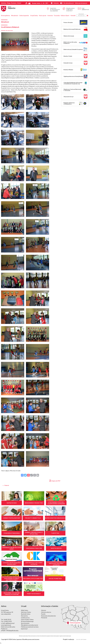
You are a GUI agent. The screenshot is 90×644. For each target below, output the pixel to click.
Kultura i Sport (65, 15)
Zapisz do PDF (55, 481)
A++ (47, 3)
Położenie (44, 589)
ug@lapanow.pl (85, 9)
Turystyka (57, 15)
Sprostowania (25, 595)
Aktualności (15, 15)
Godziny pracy (25, 589)
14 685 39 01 (69, 9)
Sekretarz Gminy (26, 584)
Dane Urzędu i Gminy (27, 591)
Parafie (43, 585)
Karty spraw (43, 15)
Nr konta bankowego (27, 593)
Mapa (75, 589)
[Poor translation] (6, 622)
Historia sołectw (46, 584)
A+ (44, 3)
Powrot (7, 485)
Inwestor (50, 15)
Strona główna (5, 15)
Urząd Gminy (34, 15)
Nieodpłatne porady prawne (30, 596)
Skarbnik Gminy (26, 585)
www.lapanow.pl (6, 596)
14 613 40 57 (69, 11)
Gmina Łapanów (24, 15)
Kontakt (73, 15)
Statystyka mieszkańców (48, 587)
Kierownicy (24, 587)
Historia (43, 582)
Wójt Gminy (25, 582)
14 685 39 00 (8, 593)
